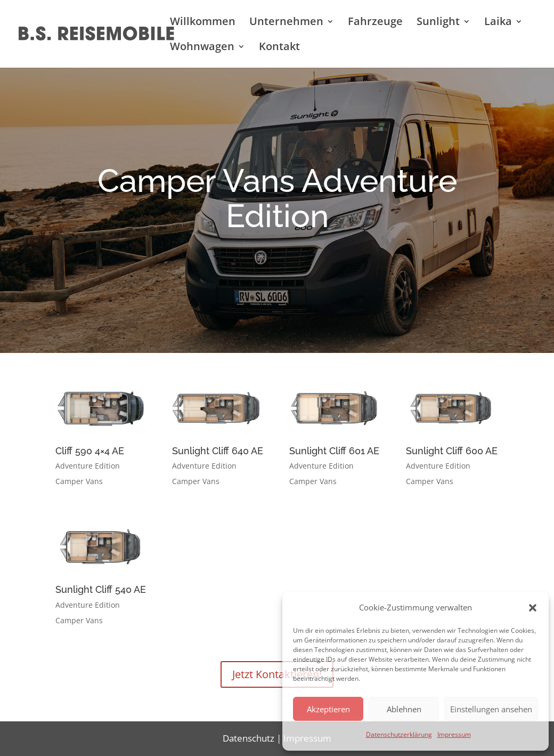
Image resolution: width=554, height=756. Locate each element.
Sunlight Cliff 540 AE (101, 589)
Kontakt (279, 48)
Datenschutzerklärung (399, 734)
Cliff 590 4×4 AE (90, 451)
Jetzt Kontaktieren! (277, 674)
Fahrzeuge (375, 23)
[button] (533, 608)
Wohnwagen (202, 48)
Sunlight (438, 23)
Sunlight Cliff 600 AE (452, 451)
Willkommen (203, 23)
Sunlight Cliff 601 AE (334, 451)
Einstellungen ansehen (491, 709)
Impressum (454, 734)
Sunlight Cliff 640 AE (218, 451)
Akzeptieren (328, 709)
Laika (498, 23)
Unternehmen (286, 23)
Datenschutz (249, 738)
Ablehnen (404, 709)
